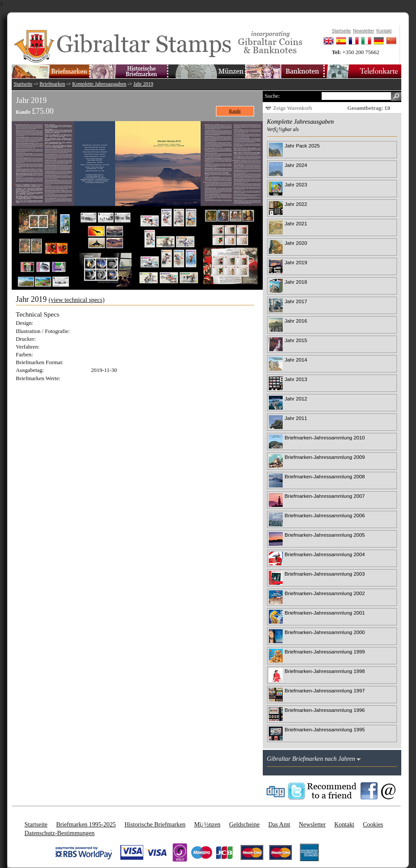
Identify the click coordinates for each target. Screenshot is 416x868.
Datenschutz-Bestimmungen (60, 833)
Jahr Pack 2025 (302, 146)
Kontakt (344, 824)
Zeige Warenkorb (293, 108)
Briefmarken (52, 84)
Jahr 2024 (296, 165)
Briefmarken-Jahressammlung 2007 (325, 496)
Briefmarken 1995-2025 (86, 824)
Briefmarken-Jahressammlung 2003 (325, 574)
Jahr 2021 (296, 223)
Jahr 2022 (296, 204)
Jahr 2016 (296, 321)
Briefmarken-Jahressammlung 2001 (325, 613)
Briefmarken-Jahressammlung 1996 (325, 710)
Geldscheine (244, 824)
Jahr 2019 (143, 84)
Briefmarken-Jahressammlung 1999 (325, 652)
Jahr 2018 (296, 282)
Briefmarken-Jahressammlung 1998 (325, 671)
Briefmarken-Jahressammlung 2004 (325, 554)
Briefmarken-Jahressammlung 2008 (325, 476)
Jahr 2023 (296, 184)
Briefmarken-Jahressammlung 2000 (325, 632)
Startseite (23, 84)
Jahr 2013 (296, 379)
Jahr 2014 (296, 360)
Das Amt (279, 824)
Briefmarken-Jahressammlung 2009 (325, 457)
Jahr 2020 (296, 243)
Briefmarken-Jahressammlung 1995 (325, 729)
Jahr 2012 (296, 399)
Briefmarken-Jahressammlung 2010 (325, 437)
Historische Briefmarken (155, 824)
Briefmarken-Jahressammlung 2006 (325, 515)
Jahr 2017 (296, 301)
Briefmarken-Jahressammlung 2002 (325, 593)
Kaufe (235, 111)
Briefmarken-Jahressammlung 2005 (325, 535)
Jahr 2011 (296, 418)
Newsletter (312, 824)
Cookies (373, 824)
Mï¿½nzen (207, 824)
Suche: (272, 96)
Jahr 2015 (296, 340)
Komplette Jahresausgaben (99, 84)
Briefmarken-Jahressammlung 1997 (325, 690)
